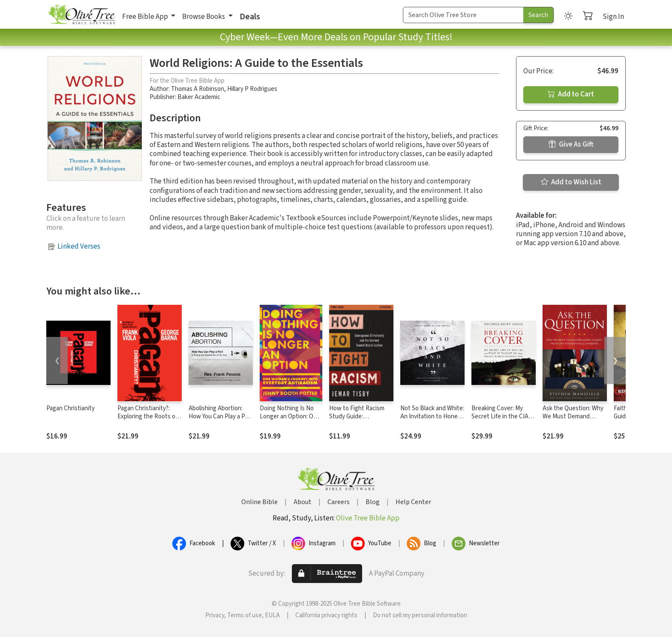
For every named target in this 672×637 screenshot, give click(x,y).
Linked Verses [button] (79, 246)
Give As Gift (571, 144)
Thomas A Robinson (198, 89)
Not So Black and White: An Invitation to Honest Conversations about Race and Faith (432, 421)
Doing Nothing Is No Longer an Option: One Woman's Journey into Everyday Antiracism (290, 421)
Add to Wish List (571, 182)
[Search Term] (463, 15)
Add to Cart (571, 94)
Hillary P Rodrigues (252, 89)
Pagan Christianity (70, 408)
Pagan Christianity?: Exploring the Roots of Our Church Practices (147, 416)
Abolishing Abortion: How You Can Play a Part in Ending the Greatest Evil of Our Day (220, 421)
